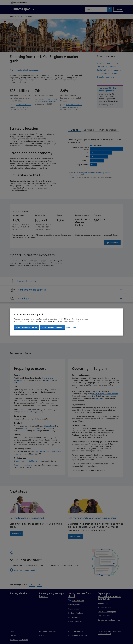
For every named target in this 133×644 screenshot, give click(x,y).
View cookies (71, 327)
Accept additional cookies (27, 327)
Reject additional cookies (52, 327)
